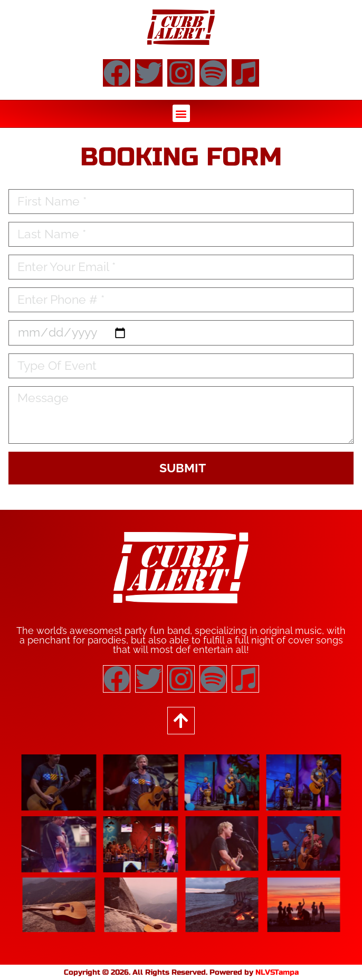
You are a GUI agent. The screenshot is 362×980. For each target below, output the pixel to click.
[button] (181, 113)
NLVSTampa (277, 972)
